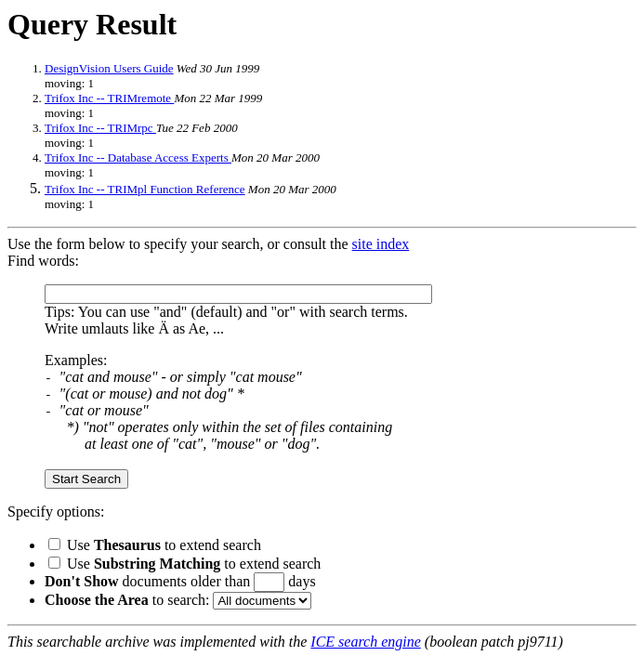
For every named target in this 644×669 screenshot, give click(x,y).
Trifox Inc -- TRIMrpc (100, 128)
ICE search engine (365, 642)
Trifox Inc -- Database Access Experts (138, 157)
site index (381, 244)
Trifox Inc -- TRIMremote (109, 98)
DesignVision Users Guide (109, 68)
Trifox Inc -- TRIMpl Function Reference (145, 189)
